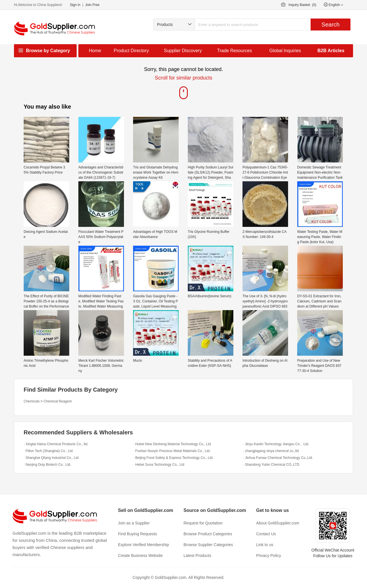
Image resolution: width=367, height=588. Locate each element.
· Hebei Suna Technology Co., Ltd (159, 465)
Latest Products (197, 556)
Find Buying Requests (137, 534)
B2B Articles (331, 51)
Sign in (75, 5)
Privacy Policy (269, 556)
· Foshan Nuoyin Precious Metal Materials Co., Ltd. (172, 451)
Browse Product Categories (208, 534)
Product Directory (131, 51)
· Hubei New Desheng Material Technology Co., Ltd (172, 444)
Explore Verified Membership (143, 545)
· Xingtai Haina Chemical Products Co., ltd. (56, 444)
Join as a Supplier (134, 523)
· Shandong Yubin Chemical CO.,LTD (271, 465)
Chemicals (32, 401)
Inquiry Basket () (302, 5)
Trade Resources (235, 51)
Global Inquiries (285, 51)
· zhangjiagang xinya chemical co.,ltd (271, 451)
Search (330, 25)
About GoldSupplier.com (278, 523)
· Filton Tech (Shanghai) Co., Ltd (48, 451)
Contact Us (266, 534)
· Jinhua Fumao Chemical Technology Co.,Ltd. (278, 458)
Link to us (265, 545)
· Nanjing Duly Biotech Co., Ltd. (47, 465)
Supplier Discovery (183, 51)
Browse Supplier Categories (208, 545)
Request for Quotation (203, 523)
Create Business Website (140, 556)
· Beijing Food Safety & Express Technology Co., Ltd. (173, 458)
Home (95, 51)
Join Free (92, 5)
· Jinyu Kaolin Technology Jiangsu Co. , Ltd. (276, 444)
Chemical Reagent (58, 401)
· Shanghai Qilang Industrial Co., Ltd (51, 458)
